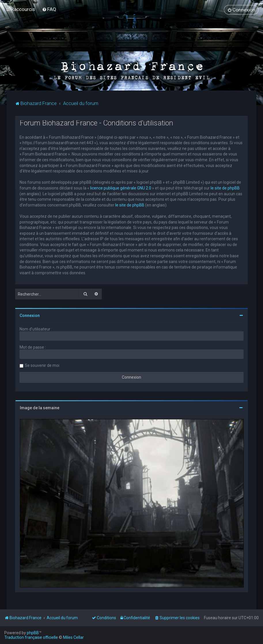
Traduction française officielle (31, 637)
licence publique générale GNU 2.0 (121, 188)
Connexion (30, 316)
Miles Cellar (73, 637)
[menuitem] (49, 9)
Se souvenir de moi (42, 365)
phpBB (33, 633)
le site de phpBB (225, 188)
